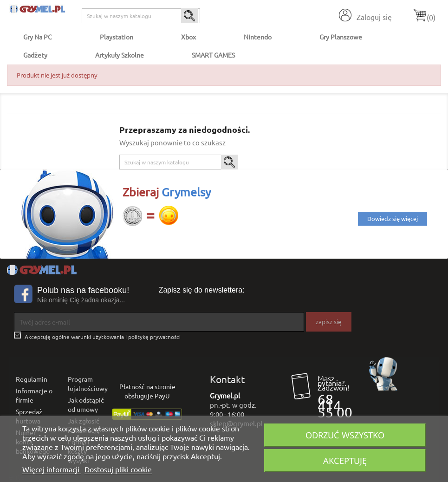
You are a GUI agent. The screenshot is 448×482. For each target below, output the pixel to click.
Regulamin (32, 379)
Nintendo (258, 37)
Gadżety (35, 55)
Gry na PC (38, 37)
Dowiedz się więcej (393, 218)
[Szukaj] (141, 16)
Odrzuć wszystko (345, 435)
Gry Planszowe (341, 37)
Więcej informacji (52, 469)
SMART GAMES (213, 55)
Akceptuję (345, 460)
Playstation (117, 37)
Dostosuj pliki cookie (118, 469)
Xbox (188, 37)
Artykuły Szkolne (120, 55)
